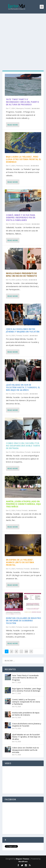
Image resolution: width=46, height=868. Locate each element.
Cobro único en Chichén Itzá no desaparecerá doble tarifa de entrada (23, 446)
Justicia (19, 280)
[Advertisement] (23, 38)
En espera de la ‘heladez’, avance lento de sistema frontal (20, 562)
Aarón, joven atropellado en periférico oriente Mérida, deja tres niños (23, 504)
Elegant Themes (22, 859)
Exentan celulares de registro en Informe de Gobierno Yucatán (24, 621)
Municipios (20, 108)
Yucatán (25, 336)
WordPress (23, 861)
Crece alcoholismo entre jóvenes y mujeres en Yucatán (23, 330)
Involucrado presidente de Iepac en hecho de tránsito (22, 275)
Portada (27, 108)
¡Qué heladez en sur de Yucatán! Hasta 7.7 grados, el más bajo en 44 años (23, 387)
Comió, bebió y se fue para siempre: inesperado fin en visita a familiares (21, 218)
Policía (19, 510)
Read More (13, 125)
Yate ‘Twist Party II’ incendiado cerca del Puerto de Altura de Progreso (23, 102)
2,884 (26, 653)
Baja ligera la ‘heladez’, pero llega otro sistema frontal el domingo (24, 159)
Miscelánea (20, 452)
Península (20, 166)
